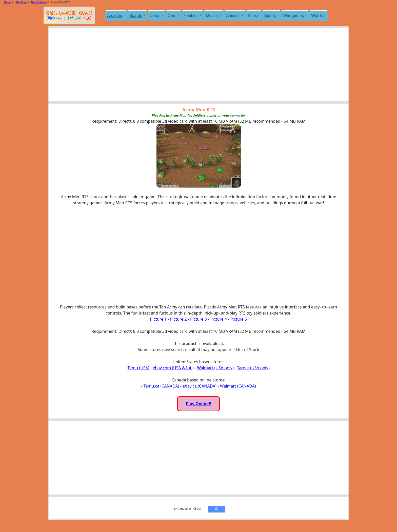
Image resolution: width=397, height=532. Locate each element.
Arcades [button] (115, 16)
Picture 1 (158, 319)
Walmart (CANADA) (238, 386)
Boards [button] (136, 16)
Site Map (21, 2)
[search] (187, 509)
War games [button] (294, 16)
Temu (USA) (138, 368)
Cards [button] (155, 16)
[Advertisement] (198, 66)
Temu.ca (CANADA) (161, 386)
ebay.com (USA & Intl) (173, 368)
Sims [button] (252, 16)
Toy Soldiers (38, 2)
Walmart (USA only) (215, 368)
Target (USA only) (253, 368)
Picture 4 (219, 319)
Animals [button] (233, 16)
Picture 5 (239, 319)
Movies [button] (212, 16)
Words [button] (317, 16)
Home (7, 2)
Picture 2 (178, 319)
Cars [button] (172, 16)
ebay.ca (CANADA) (200, 386)
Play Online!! (198, 404)
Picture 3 (198, 319)
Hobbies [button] (191, 16)
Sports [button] (270, 16)
